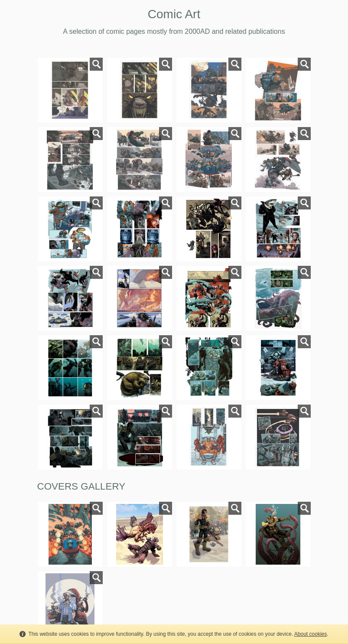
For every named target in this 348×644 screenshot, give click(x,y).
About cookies (311, 634)
